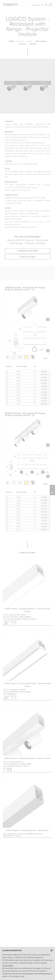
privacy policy (8, 966)
